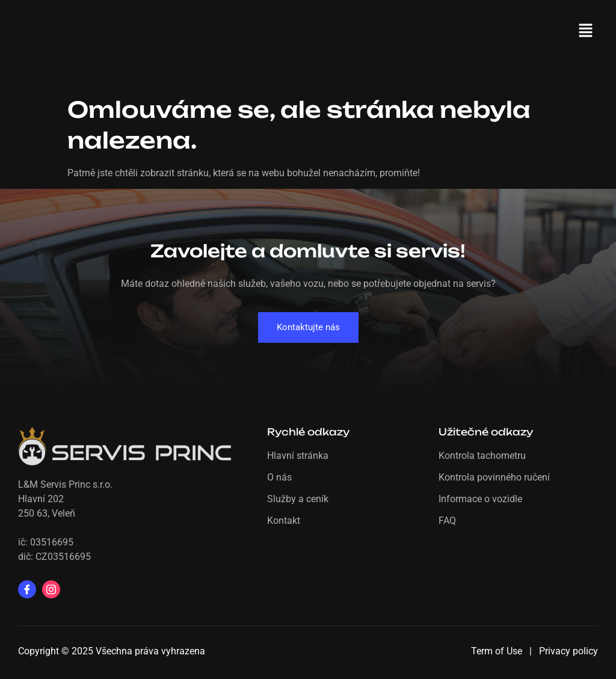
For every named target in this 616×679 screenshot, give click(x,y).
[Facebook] (27, 589)
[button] (586, 31)
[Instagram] (51, 589)
